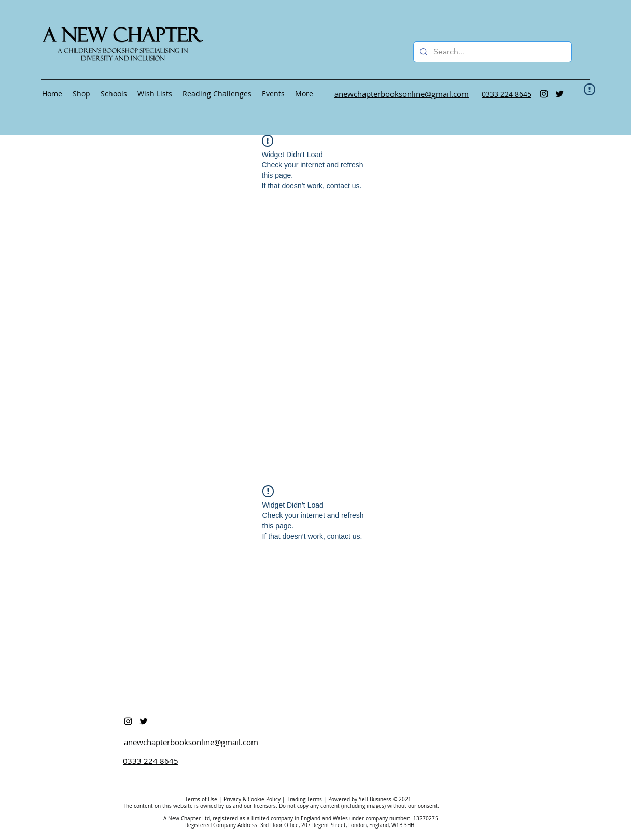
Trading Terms (304, 799)
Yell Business (375, 799)
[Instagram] (544, 94)
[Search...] (492, 52)
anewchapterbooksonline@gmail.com (191, 742)
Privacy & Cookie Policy (252, 799)
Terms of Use (201, 799)
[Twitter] (559, 94)
